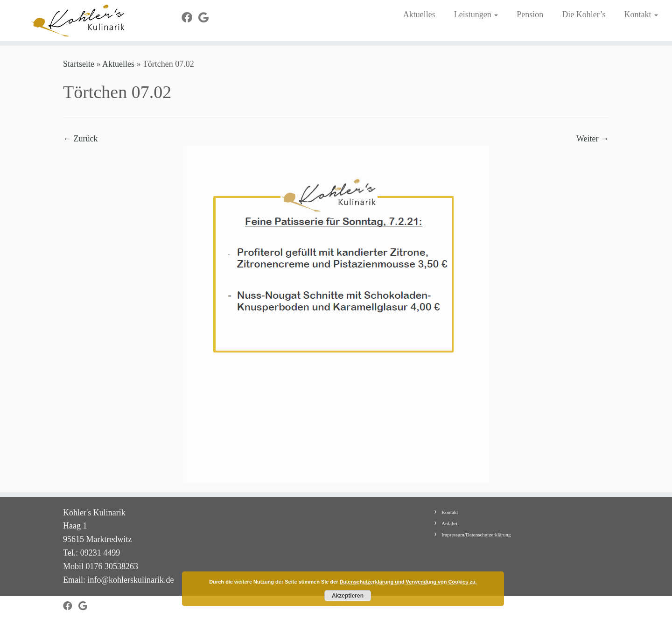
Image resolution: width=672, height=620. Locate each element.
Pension (530, 14)
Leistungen (476, 14)
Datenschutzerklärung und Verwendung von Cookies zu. (408, 582)
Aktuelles (419, 14)
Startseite (79, 64)
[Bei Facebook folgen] (190, 18)
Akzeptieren (348, 596)
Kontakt (641, 14)
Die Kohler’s (584, 14)
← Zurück (80, 139)
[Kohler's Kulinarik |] (77, 21)
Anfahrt (449, 523)
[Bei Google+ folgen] (206, 18)
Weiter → (593, 139)
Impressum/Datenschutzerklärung (476, 535)
